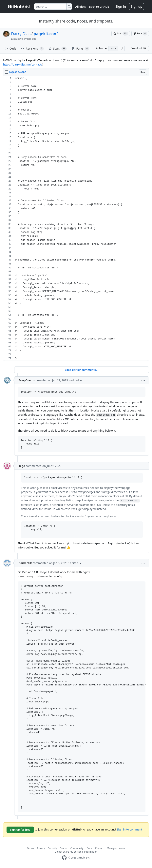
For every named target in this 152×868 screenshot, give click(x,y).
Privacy (41, 848)
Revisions (32, 49)
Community (77, 848)
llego (22, 466)
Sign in (121, 7)
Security (53, 848)
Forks (80, 49)
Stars (58, 49)
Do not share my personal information (76, 852)
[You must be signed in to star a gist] (121, 34)
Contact (99, 848)
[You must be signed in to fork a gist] (140, 34)
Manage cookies (116, 848)
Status (64, 848)
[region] (76, 219)
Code (11, 48)
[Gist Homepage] (19, 7)
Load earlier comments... (81, 370)
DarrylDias (21, 34)
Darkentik (25, 563)
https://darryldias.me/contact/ (23, 64)
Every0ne (25, 380)
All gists (80, 7)
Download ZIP (138, 48)
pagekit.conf (46, 34)
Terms (31, 848)
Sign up (137, 7)
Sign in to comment (129, 829)
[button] (121, 49)
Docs (89, 848)
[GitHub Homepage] (64, 858)
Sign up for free (20, 830)
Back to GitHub (99, 7)
